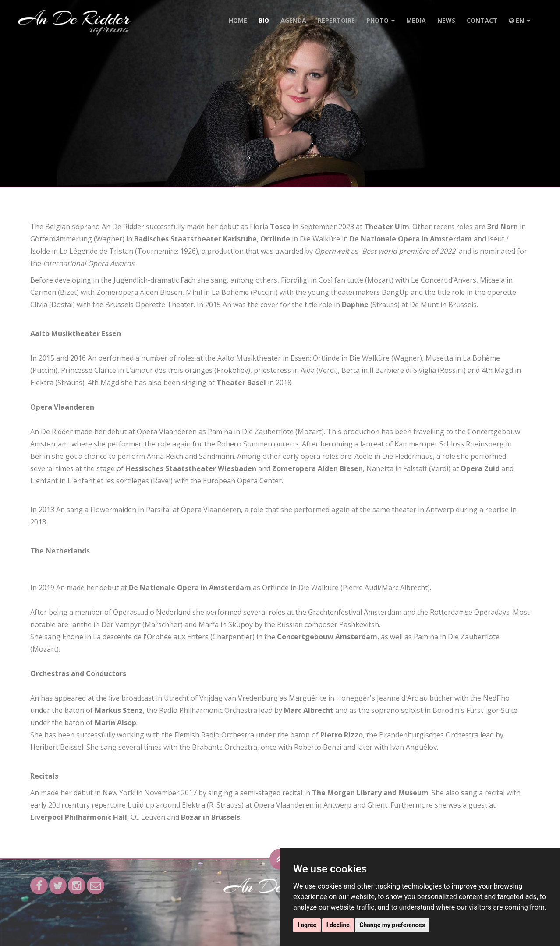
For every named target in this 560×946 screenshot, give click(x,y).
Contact (482, 20)
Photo (381, 20)
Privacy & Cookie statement (267, 935)
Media (416, 20)
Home (238, 20)
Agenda (293, 20)
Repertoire (336, 20)
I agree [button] (307, 925)
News (446, 20)
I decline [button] (338, 925)
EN (519, 20)
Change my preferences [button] (392, 925)
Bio (264, 20)
